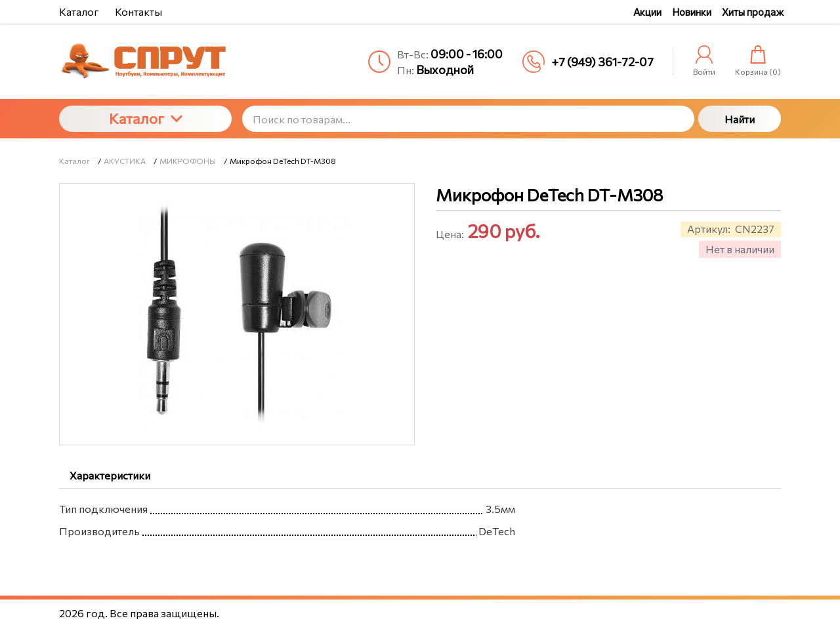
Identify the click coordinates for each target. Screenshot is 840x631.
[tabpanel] (420, 517)
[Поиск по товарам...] (468, 119)
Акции (647, 12)
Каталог (146, 118)
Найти (740, 119)
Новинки (692, 12)
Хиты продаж (753, 12)
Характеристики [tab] (110, 475)
